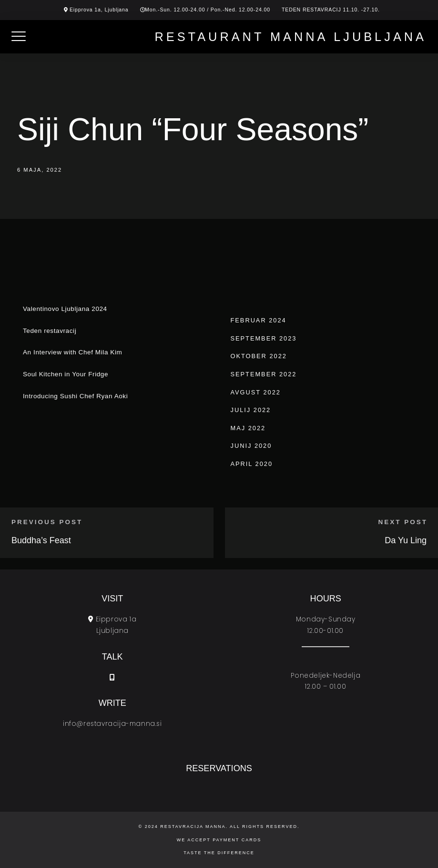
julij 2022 (251, 410)
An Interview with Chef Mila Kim (72, 352)
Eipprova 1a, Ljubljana (99, 10)
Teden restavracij (50, 331)
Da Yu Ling (406, 540)
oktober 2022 (259, 356)
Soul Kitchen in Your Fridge (66, 374)
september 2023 (264, 338)
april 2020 (252, 464)
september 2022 (264, 374)
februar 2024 (259, 320)
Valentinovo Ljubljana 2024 (65, 309)
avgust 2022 (256, 392)
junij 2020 (251, 446)
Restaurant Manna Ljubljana (290, 37)
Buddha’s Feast (41, 540)
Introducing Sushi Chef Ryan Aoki (75, 396)
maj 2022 (248, 428)
